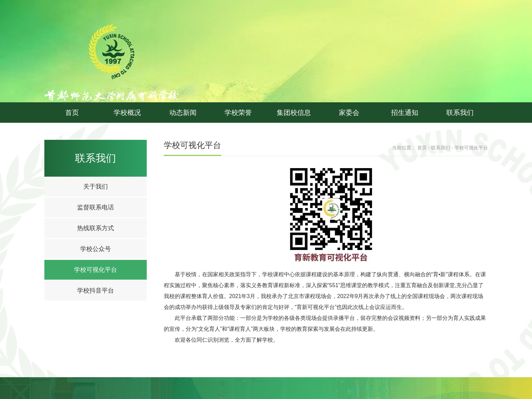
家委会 (349, 113)
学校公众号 (96, 249)
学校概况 (127, 113)
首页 (72, 113)
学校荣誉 (238, 113)
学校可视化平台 (96, 270)
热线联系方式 (96, 228)
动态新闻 (183, 113)
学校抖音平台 (96, 291)
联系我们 (460, 113)
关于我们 (96, 187)
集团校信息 (294, 113)
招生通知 (405, 113)
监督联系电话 (96, 207)
